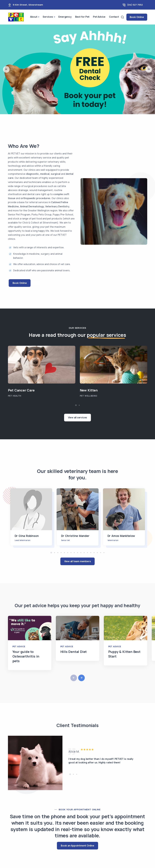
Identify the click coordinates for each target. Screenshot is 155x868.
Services (48, 17)
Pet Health (15, 396)
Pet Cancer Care (21, 390)
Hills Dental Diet (74, 652)
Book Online (137, 17)
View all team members (78, 561)
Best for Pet (82, 17)
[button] (6, 69)
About (34, 17)
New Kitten (89, 390)
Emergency (65, 17)
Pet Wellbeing (89, 396)
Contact (114, 17)
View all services (78, 417)
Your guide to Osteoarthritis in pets (26, 656)
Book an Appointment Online (77, 846)
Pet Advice (99, 17)
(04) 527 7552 (135, 5)
